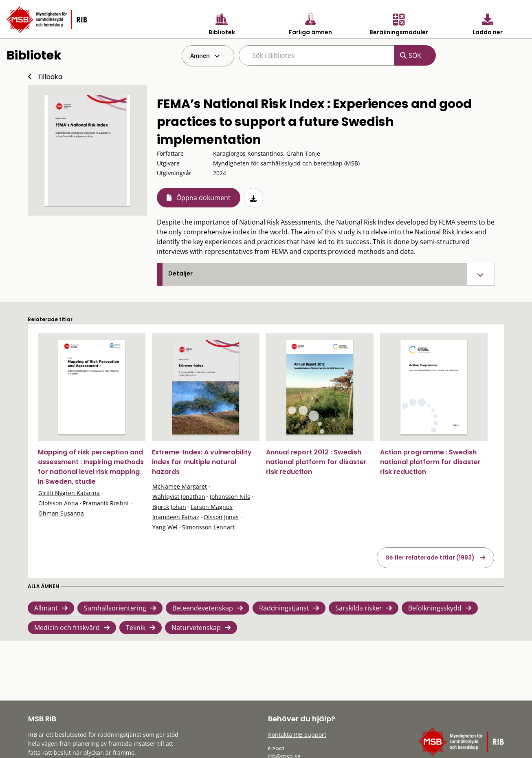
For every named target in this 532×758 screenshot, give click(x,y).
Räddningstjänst (284, 608)
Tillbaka (50, 77)
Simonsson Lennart (208, 527)
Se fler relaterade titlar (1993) (430, 557)
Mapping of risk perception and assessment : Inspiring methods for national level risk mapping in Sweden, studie (91, 467)
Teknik (136, 628)
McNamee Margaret (180, 486)
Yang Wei (165, 527)
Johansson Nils (230, 497)
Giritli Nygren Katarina (69, 493)
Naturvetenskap (196, 628)
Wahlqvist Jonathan (179, 497)
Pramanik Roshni (106, 503)
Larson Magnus (212, 507)
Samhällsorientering (115, 608)
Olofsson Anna (58, 503)
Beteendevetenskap (203, 608)
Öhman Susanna (61, 513)
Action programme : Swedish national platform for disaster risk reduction (430, 462)
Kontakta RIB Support (297, 735)
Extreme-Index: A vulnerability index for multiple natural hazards (202, 462)
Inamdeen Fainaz (176, 517)
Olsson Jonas (221, 517)
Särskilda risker (359, 608)
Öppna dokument (203, 198)
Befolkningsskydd (435, 608)
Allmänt (46, 608)
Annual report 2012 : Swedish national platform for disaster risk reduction (316, 462)
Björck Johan (169, 507)
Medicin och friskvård (67, 628)
